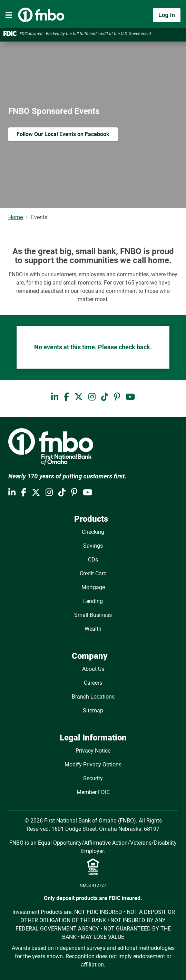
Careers (93, 683)
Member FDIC (93, 792)
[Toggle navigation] (9, 15)
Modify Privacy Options (93, 765)
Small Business (93, 615)
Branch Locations (93, 697)
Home (16, 217)
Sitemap (93, 711)
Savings (93, 546)
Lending (93, 601)
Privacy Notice (93, 751)
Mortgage (93, 587)
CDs (93, 560)
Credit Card (93, 573)
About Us (93, 669)
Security (93, 778)
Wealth (93, 629)
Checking (93, 532)
